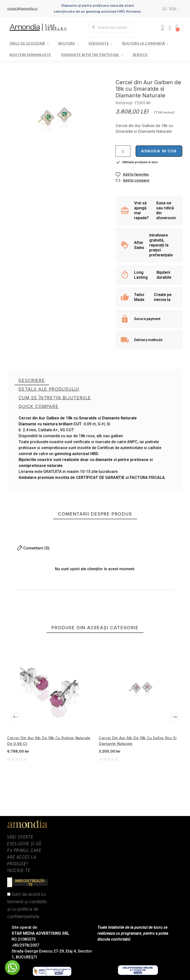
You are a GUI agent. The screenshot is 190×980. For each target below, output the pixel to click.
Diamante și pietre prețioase (92, 55)
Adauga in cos (159, 151)
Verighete (100, 43)
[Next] (174, 717)
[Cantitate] (123, 151)
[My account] (163, 27)
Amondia (25, 27)
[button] (132, 174)
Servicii (140, 55)
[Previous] (16, 717)
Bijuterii (69, 43)
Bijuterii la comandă (145, 43)
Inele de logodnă (29, 43)
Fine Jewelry (56, 27)
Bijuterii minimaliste (30, 55)
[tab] (32, 381)
